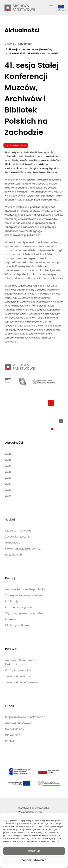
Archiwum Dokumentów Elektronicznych (21, 662)
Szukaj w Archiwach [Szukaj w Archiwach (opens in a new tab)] (18, 531)
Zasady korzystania (18, 537)
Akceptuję (34, 851)
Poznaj (10, 578)
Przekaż (11, 649)
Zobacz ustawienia (34, 860)
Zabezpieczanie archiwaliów (23, 595)
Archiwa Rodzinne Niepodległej (25, 589)
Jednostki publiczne (18, 676)
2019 (8, 496)
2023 (8, 472)
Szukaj (10, 519)
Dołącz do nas (14, 729)
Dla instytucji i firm (17, 625)
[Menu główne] (51, 6)
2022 (8, 478)
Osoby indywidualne (18, 670)
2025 (8, 460)
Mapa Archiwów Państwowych (25, 717)
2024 (8, 466)
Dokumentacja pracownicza (24, 549)
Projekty (11, 619)
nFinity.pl (37, 812)
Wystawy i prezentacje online (24, 613)
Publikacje (12, 601)
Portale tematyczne (18, 607)
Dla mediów (13, 735)
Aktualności (14, 443)
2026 (8, 454)
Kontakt (10, 741)
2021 (8, 484)
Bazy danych (13, 555)
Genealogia (13, 543)
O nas (10, 706)
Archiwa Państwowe (18, 723)
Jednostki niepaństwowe (21, 682)
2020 (8, 490)
